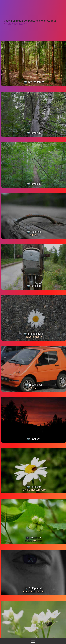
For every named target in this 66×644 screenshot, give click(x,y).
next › (22, 24)
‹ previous (12, 24)
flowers (30, 337)
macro (34, 235)
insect (34, 490)
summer (38, 541)
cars (34, 388)
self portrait (38, 591)
